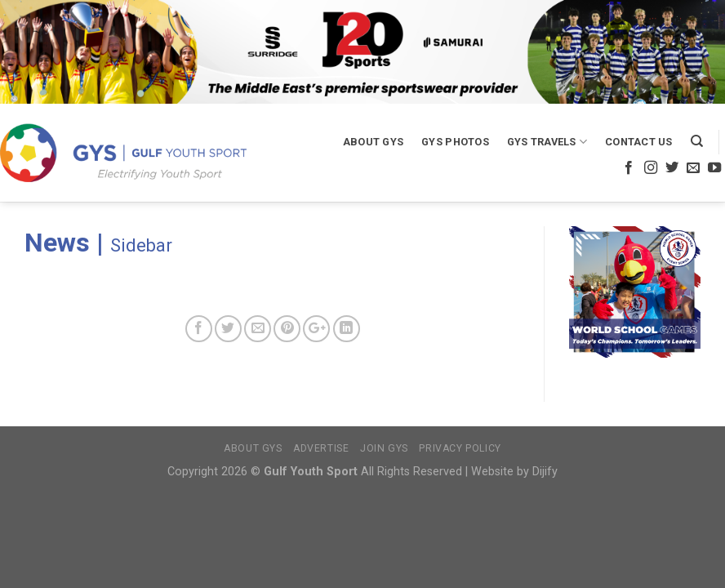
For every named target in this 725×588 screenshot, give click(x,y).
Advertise (321, 448)
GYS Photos (455, 142)
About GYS (373, 142)
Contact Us (639, 142)
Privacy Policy (460, 448)
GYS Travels (547, 142)
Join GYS (384, 448)
